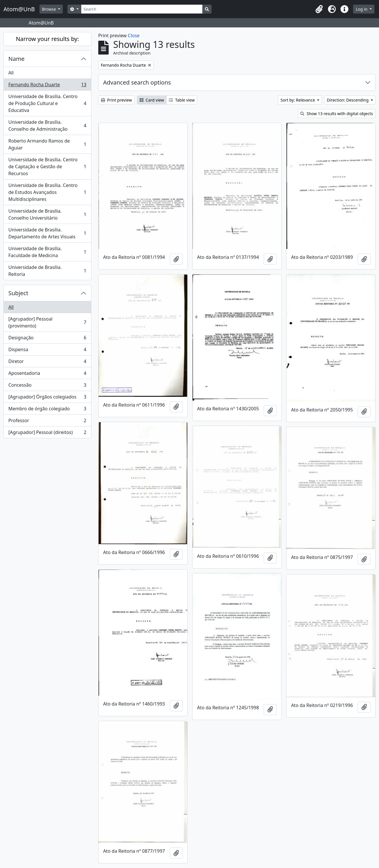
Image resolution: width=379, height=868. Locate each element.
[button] (319, 9)
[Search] (142, 9)
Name (16, 59)
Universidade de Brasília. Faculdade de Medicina (47, 252)
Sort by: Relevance (298, 100)
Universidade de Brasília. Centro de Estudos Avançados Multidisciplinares (47, 192)
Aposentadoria (47, 374)
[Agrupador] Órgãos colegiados (47, 398)
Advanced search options (137, 82)
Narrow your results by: (47, 39)
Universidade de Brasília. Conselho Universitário (47, 214)
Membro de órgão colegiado (47, 410)
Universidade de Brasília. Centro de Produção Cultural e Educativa (47, 103)
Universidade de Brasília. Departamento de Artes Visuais (47, 233)
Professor (47, 422)
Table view (182, 100)
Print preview (116, 100)
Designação (47, 339)
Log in (362, 9)
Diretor (47, 363)
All (11, 73)
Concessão (47, 386)
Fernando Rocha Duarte (47, 86)
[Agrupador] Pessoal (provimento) (47, 322)
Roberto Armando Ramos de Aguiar (47, 144)
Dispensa (47, 351)
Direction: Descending (348, 100)
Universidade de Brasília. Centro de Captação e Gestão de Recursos (47, 167)
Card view (152, 100)
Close (134, 35)
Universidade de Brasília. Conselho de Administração (47, 126)
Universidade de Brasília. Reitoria (47, 271)
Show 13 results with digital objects (337, 114)
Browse (50, 9)
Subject (18, 293)
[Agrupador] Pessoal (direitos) (47, 433)
